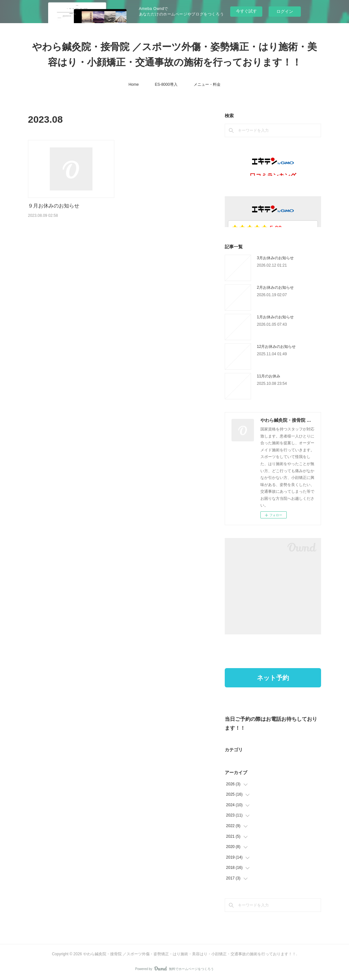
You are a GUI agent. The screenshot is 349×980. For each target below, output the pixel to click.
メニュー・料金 (207, 84)
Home (134, 84)
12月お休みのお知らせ (276, 347)
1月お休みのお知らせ (275, 317)
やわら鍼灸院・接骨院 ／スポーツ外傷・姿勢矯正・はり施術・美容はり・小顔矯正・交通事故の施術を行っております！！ (174, 54)
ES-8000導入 (166, 84)
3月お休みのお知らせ (275, 258)
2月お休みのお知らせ (275, 287)
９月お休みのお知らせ (54, 206)
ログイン (285, 11)
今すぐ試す (246, 11)
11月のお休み (269, 376)
